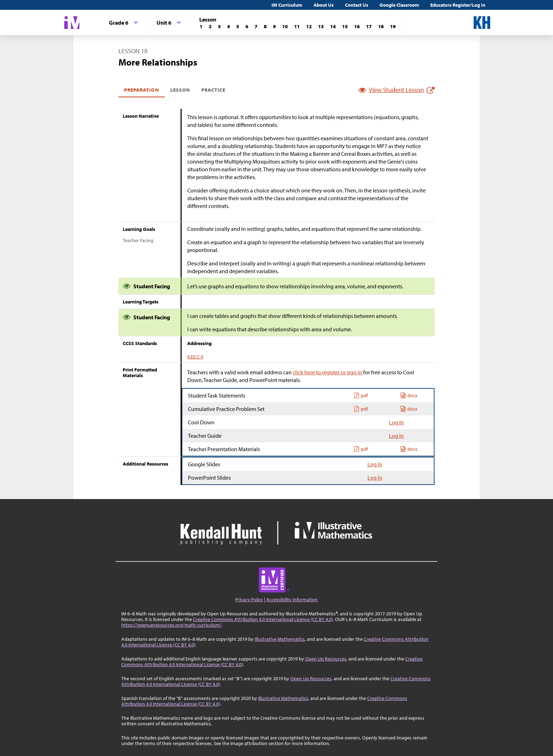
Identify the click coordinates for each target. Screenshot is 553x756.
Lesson (180, 90)
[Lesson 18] (381, 26)
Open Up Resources (326, 659)
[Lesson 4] (229, 26)
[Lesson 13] (321, 26)
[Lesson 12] (309, 26)
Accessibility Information (292, 600)
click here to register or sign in (327, 372)
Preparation (142, 90)
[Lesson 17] (369, 26)
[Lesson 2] (210, 26)
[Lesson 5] (238, 26)
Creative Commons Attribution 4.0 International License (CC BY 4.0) (263, 619)
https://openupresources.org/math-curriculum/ (171, 625)
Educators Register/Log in (458, 5)
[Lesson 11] (297, 26)
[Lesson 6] (247, 26)
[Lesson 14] (333, 26)
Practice (213, 90)
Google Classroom (399, 5)
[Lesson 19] (393, 26)
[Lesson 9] (274, 26)
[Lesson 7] (256, 26)
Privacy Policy (249, 600)
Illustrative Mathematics (280, 639)
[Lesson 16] (357, 26)
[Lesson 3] (219, 26)
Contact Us (357, 5)
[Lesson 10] (285, 26)
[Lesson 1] (201, 26)
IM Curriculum (287, 5)
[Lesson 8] (265, 26)
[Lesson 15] (345, 26)
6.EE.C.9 (195, 357)
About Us (324, 5)
